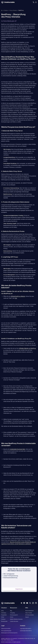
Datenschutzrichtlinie (6, 628)
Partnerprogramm (14, 615)
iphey (2, 611)
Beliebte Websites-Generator (16, 619)
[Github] (36, 603)
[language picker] (34, 2)
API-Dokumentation (30, 615)
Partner (6, 10)
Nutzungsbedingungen (6, 631)
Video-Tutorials (29, 613)
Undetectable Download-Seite (17, 449)
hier (16, 298)
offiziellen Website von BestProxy (27, 348)
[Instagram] (33, 603)
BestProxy (21, 10)
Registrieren (19, 589)
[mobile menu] (36, 2)
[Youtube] (27, 603)
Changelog (12, 613)
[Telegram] (21, 603)
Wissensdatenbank (29, 611)
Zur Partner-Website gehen (9, 21)
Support (27, 617)
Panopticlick (4, 615)
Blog (11, 611)
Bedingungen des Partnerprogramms (9, 633)
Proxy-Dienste (13, 10)
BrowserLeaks (4, 621)
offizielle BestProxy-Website (18, 296)
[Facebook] (24, 603)
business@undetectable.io (26, 631)
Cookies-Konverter (14, 621)
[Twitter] (30, 603)
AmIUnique (4, 613)
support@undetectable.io (26, 628)
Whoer (3, 617)
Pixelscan (3, 619)
